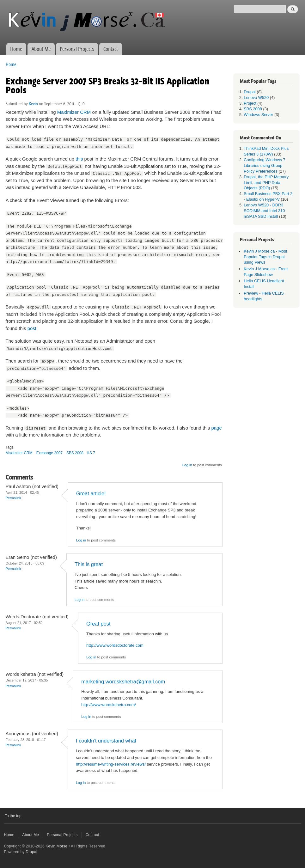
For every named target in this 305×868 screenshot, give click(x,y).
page (216, 428)
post (32, 328)
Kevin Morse (56, 846)
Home (16, 49)
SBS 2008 (75, 453)
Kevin (33, 104)
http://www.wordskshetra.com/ (109, 705)
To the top (13, 816)
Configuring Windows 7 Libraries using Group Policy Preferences (264, 165)
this (79, 159)
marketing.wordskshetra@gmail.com (123, 682)
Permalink (13, 498)
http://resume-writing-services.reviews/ (111, 764)
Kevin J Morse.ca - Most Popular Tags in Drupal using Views (265, 257)
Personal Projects (77, 49)
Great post (98, 624)
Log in (187, 465)
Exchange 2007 (49, 453)
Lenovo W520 (256, 98)
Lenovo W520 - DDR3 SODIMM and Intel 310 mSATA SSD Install (264, 211)
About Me (41, 49)
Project (250, 103)
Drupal (250, 92)
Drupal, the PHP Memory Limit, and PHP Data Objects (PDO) (266, 183)
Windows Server (258, 115)
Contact (111, 49)
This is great (89, 564)
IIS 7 (91, 453)
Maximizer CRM (74, 112)
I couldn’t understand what (106, 741)
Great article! (91, 493)
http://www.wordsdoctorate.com (115, 645)
